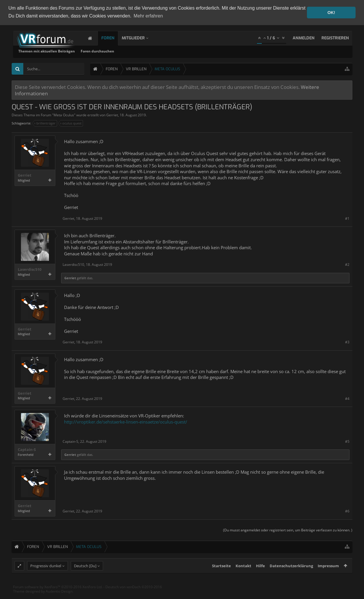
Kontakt (243, 576)
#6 (347, 511)
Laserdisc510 (30, 269)
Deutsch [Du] (85, 576)
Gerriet (112, 114)
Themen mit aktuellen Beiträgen (124, 51)
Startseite (221, 576)
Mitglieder (139, 37)
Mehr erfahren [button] (148, 16)
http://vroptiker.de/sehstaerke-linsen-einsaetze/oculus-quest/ (126, 421)
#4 (347, 398)
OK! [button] (331, 13)
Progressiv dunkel (46, 576)
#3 (347, 341)
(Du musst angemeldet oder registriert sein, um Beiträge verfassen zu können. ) (288, 529)
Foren (114, 37)
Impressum (328, 576)
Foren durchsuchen (175, 51)
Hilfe (260, 576)
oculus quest (71, 123)
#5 (347, 441)
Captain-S (27, 449)
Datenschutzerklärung (291, 576)
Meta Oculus (64, 114)
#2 (347, 264)
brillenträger (45, 123)
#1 (347, 218)
